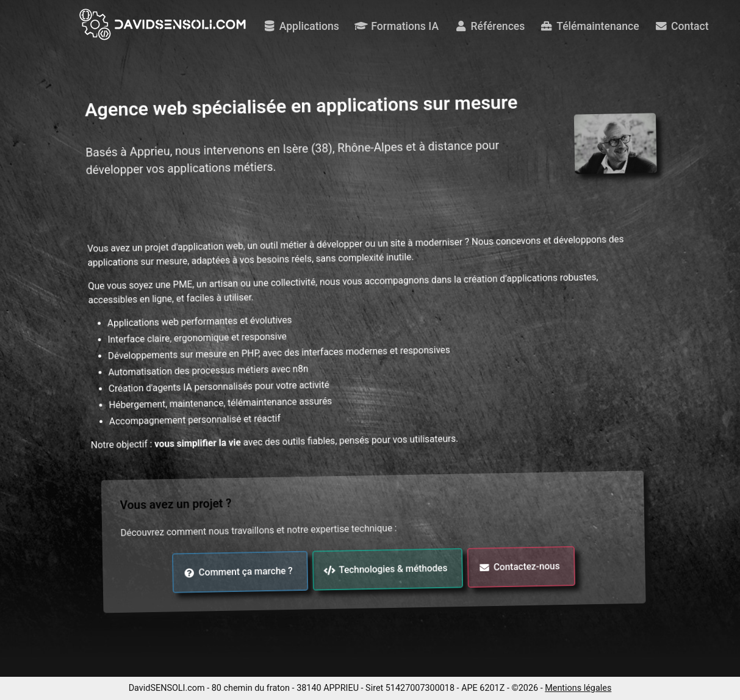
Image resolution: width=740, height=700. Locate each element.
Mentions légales (578, 688)
